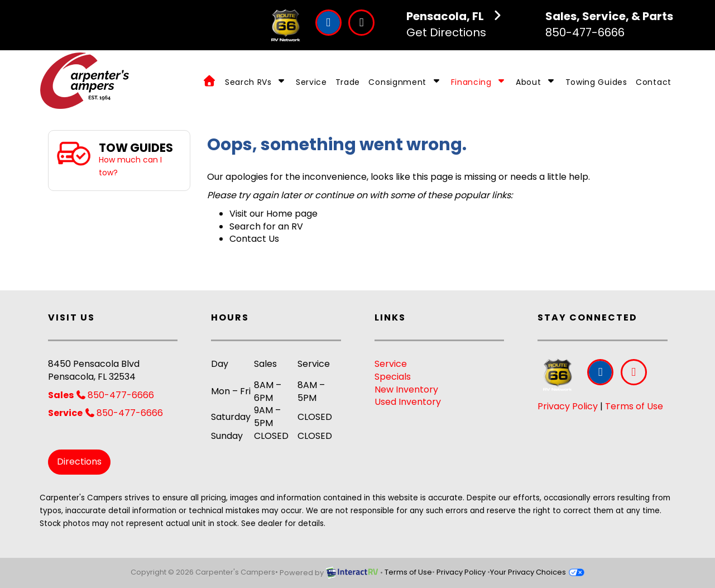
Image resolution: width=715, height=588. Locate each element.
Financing (479, 82)
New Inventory (406, 389)
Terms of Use (634, 406)
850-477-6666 (609, 24)
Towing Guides (596, 82)
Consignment (405, 82)
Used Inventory (408, 402)
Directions (79, 462)
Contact (654, 82)
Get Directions (456, 24)
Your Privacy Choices (537, 572)
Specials (393, 377)
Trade (348, 82)
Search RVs (256, 82)
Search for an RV (266, 226)
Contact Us (254, 239)
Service (311, 82)
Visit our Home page (273, 214)
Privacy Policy (568, 406)
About (536, 82)
